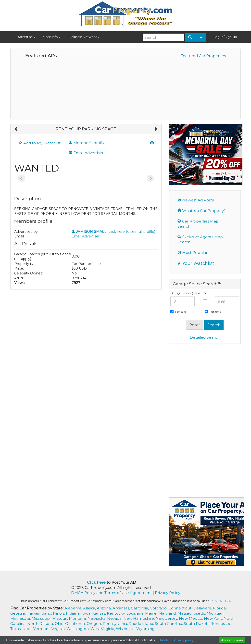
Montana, (78, 618)
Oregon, (95, 624)
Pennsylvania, (116, 624)
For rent (213, 312)
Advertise (26, 37)
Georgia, (18, 613)
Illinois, (59, 613)
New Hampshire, (139, 618)
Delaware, (203, 608)
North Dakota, (41, 624)
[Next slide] (150, 178)
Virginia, (59, 629)
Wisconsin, (126, 629)
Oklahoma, (76, 624)
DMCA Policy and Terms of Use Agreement (111, 593)
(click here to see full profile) (113, 232)
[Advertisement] (205, 422)
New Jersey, (167, 618)
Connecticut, (181, 608)
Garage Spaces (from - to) (188, 293)
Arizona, (105, 608)
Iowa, (87, 613)
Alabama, (74, 608)
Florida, (220, 608)
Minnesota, (21, 618)
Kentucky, (117, 613)
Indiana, (74, 613)
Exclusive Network (83, 37)
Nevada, (115, 618)
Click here (96, 582)
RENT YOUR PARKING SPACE (86, 129)
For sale (178, 312)
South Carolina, (169, 624)
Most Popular (192, 253)
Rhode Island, (142, 624)
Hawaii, (33, 613)
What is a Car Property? (202, 211)
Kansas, (100, 613)
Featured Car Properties (203, 56)
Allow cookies (232, 640)
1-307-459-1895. (221, 601)
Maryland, (168, 613)
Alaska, (90, 608)
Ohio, (60, 624)
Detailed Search (205, 337)
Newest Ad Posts (196, 200)
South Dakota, (198, 624)
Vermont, (42, 629)
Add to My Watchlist (40, 143)
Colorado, (159, 608)
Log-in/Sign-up (225, 37)
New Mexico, (191, 618)
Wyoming (145, 629)
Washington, (78, 629)
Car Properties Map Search (198, 224)
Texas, (16, 629)
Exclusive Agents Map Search (200, 239)
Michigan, (215, 613)
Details (164, 640)
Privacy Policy (168, 593)
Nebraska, (97, 618)
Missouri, (61, 618)
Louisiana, (136, 613)
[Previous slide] (22, 178)
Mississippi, (42, 618)
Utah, (28, 629)
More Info (51, 37)
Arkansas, (122, 608)
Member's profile (87, 143)
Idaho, (47, 613)
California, (140, 608)
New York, (214, 618)
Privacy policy (183, 640)
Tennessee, (222, 624)
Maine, (152, 613)
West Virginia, (103, 629)
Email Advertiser (86, 153)
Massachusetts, (192, 613)
